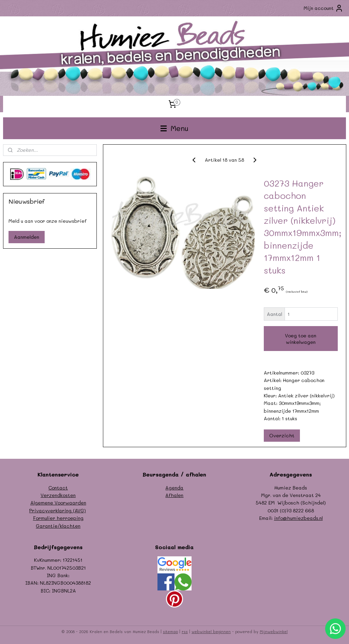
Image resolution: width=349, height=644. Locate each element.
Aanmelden (27, 237)
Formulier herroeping (58, 518)
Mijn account (323, 8)
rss (185, 632)
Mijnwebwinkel (274, 632)
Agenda (174, 488)
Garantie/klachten (58, 526)
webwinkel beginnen (211, 632)
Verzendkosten (58, 495)
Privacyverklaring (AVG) (58, 510)
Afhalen (174, 495)
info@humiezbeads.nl (298, 518)
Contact (58, 488)
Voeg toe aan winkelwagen (301, 339)
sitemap (170, 632)
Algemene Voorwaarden (58, 503)
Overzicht (282, 435)
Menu (174, 128)
